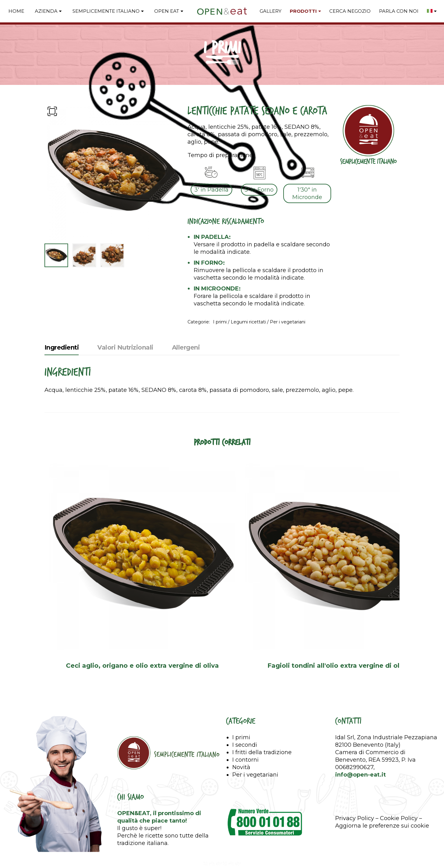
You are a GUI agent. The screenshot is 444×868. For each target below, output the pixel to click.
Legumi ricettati (248, 322)
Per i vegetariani (288, 322)
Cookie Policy (399, 820)
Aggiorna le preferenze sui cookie (382, 828)
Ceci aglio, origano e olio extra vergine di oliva (144, 667)
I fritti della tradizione (262, 754)
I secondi (245, 747)
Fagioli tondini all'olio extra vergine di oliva (343, 667)
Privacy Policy (355, 820)
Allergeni (186, 347)
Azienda (46, 11)
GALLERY (271, 11)
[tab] (62, 349)
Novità (241, 769)
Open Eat (167, 11)
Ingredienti (62, 347)
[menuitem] (432, 11)
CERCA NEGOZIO (350, 11)
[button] (52, 111)
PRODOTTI (303, 11)
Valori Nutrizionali (125, 347)
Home (16, 11)
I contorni (245, 762)
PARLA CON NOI (399, 11)
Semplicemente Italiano (106, 11)
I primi (220, 322)
